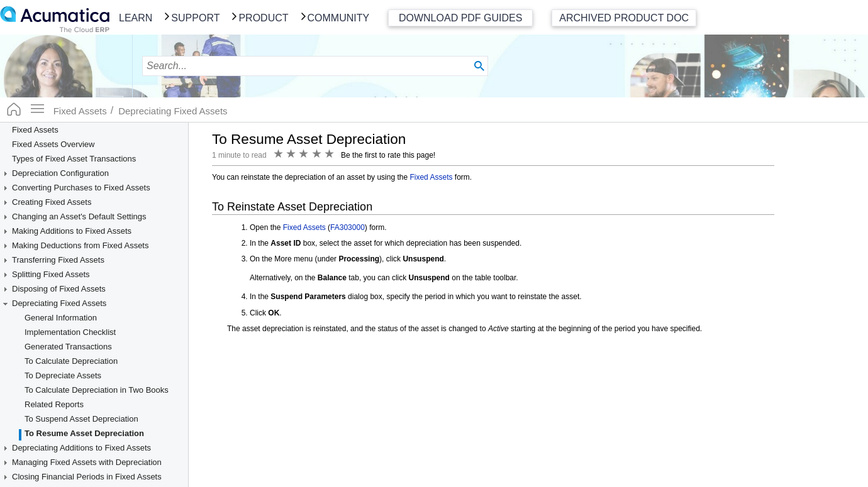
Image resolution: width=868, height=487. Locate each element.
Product (263, 18)
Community (339, 18)
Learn (136, 18)
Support (195, 18)
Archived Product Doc (624, 18)
